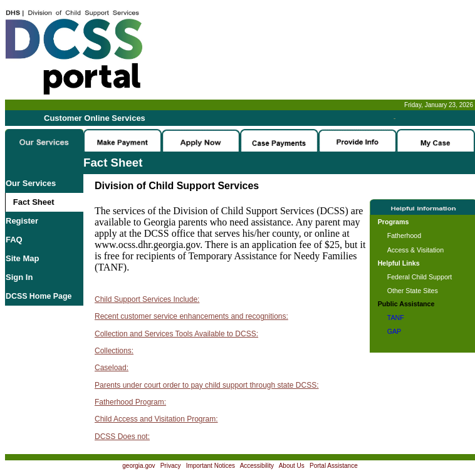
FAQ (14, 240)
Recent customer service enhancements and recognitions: (191, 316)
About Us (292, 466)
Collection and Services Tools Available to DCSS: (176, 334)
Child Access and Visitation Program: (156, 419)
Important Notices (211, 466)
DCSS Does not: (122, 437)
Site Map (22, 258)
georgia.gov (138, 466)
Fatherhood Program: (130, 402)
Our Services (31, 183)
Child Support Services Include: (147, 299)
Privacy (171, 466)
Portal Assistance (334, 466)
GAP (394, 331)
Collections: (114, 351)
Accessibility (257, 466)
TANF (396, 318)
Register (22, 221)
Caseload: (112, 368)
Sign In (19, 277)
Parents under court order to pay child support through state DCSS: (207, 385)
